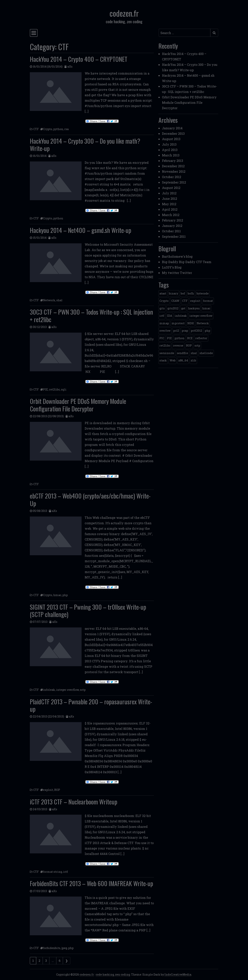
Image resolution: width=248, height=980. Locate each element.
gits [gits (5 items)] (162, 308)
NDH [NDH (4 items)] (191, 323)
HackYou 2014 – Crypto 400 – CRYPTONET (79, 59)
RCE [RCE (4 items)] (190, 338)
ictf (66, 872)
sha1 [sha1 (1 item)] (194, 353)
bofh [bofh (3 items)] (191, 293)
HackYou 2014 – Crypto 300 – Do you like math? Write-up (85, 145)
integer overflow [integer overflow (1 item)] (201, 316)
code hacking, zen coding (113, 974)
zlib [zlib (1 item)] (193, 360)
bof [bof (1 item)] (183, 293)
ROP (57, 790)
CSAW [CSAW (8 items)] (175, 301)
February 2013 (173, 161)
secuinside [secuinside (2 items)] (167, 353)
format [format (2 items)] (208, 301)
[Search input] (185, 33)
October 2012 (172, 177)
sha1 (59, 300)
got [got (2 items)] (183, 308)
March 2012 (171, 215)
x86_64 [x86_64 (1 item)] (183, 360)
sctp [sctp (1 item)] (197, 345)
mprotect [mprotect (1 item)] (178, 323)
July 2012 (169, 193)
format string (53, 872)
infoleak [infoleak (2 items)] (181, 316)
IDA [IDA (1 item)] (170, 316)
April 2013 (170, 150)
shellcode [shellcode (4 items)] (206, 353)
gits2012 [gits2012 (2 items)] (173, 308)
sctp (83, 690)
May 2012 (169, 204)
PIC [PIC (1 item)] (162, 338)
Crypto (48, 129)
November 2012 (174, 171)
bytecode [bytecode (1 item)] (203, 293)
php (65, 595)
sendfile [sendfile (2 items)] (183, 353)
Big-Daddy (170, 262)
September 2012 (174, 182)
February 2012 (173, 220)
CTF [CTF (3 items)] (185, 301)
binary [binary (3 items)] (174, 293)
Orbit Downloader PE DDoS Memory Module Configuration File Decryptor (78, 405)
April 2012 (170, 209)
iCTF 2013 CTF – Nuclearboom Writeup (74, 802)
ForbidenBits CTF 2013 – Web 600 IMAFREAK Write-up (91, 883)
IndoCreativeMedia (178, 974)
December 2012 (173, 166)
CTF (36, 129)
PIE (45, 389)
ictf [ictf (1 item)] (162, 316)
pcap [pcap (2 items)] (185, 331)
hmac (57, 595)
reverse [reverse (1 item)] (178, 345)
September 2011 (174, 236)
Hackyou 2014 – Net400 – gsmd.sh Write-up (81, 230)
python (58, 129)
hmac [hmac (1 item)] (206, 308)
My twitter (171, 273)
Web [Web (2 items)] (173, 360)
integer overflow (68, 690)
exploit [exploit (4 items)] (195, 301)
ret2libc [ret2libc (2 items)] (165, 345)
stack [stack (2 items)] (163, 360)
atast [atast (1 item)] (163, 293)
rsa (66, 129)
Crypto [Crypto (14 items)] (164, 301)
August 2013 (171, 139)
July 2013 (169, 144)
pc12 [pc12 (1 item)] (176, 331)
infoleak (49, 690)
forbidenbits (52, 948)
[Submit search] (214, 33)
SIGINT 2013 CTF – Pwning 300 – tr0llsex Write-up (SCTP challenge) (88, 611)
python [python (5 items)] (180, 338)
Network (49, 300)
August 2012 (171, 188)
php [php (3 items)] (208, 331)
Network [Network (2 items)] (203, 323)
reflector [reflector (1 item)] (201, 338)
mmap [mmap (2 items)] (164, 323)
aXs (70, 67)
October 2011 (171, 231)
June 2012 (170, 199)
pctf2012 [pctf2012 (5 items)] (196, 331)
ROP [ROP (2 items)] (189, 345)
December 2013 (173, 133)
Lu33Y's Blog (172, 267)
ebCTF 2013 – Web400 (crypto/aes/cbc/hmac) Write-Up (90, 499)
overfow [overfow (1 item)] (165, 331)
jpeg (64, 948)
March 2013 (171, 155)
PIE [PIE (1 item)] (169, 338)
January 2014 (172, 128)
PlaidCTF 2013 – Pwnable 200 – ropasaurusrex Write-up (91, 705)
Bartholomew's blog (177, 256)
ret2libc (54, 389)
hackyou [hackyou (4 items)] (194, 308)
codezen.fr (124, 13)
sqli (64, 389)
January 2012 (172, 226)
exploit (48, 790)
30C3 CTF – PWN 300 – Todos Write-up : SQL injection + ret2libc (91, 315)
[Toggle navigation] (34, 33)
